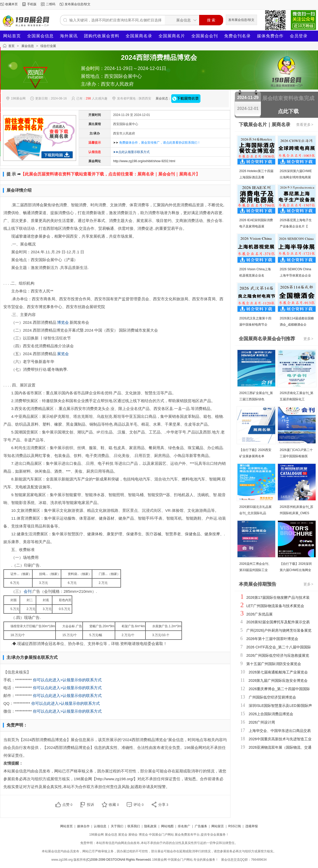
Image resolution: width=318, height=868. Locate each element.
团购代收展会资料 (102, 36)
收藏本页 (11, 4)
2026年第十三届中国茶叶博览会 (272, 639)
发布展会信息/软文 (78, 4)
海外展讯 (69, 36)
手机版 (32, 4)
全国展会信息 (40, 36)
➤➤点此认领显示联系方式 (131, 152)
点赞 (67, 805)
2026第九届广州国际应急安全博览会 (278, 681)
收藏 (114, 805)
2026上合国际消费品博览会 (271, 714)
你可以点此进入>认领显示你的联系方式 (67, 680)
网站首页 (12, 36)
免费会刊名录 (237, 36)
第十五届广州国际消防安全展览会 (274, 664)
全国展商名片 (172, 36)
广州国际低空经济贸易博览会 (272, 697)
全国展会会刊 (205, 36)
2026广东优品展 (259, 614)
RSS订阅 (235, 826)
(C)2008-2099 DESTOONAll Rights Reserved (118, 860)
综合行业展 (48, 46)
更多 (309, 339)
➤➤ (157, 143)
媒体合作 (83, 826)
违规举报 (252, 826)
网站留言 (218, 826)
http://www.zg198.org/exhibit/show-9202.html (144, 161)
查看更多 (305, 125)
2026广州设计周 (262, 722)
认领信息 (100, 826)
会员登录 (299, 36)
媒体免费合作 (270, 36)
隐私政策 (150, 826)
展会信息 (28, 46)
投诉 (90, 805)
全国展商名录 (139, 36)
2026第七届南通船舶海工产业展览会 (278, 672)
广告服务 (201, 826)
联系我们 (134, 826)
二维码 (51, 4)
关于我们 (117, 826)
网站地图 (167, 826)
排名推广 (184, 826)
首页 (11, 46)
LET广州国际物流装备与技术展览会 (275, 606)
